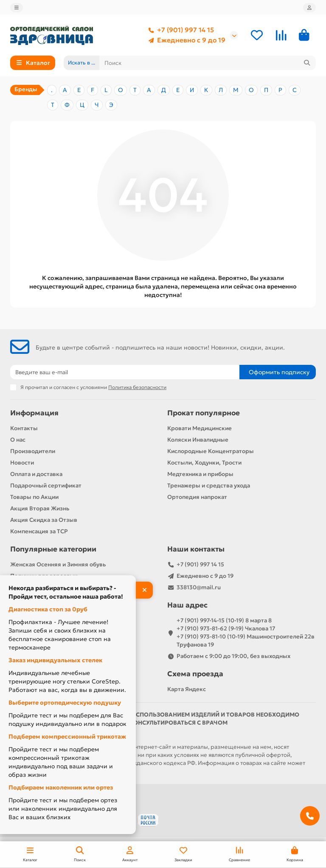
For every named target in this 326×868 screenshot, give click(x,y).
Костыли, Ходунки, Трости (204, 463)
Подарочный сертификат (46, 486)
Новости (22, 463)
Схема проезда (195, 674)
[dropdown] (17, 8)
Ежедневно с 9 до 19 (185, 40)
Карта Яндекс (187, 689)
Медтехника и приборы (200, 474)
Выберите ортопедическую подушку (65, 703)
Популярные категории (53, 549)
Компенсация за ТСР (39, 531)
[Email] (125, 372)
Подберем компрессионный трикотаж (67, 736)
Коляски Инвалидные (198, 440)
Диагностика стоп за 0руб (48, 609)
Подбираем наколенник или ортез (61, 787)
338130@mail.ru (199, 587)
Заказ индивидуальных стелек (55, 660)
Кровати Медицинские (200, 428)
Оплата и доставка (36, 474)
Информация (34, 413)
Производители (33, 451)
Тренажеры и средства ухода (209, 486)
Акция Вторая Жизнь (40, 508)
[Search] (208, 63)
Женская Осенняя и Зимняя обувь (58, 564)
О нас (18, 440)
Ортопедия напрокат (197, 497)
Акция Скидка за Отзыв (44, 520)
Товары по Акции (34, 497)
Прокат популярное (204, 413)
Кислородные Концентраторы (211, 451)
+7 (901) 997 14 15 (180, 30)
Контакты (24, 428)
